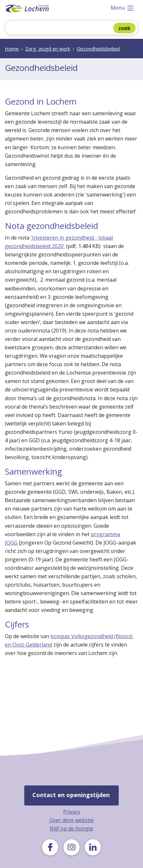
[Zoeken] (64, 28)
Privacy (72, 812)
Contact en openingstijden (71, 795)
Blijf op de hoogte (71, 829)
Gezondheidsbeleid (98, 49)
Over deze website (72, 820)
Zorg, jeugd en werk (48, 49)
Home (12, 49)
